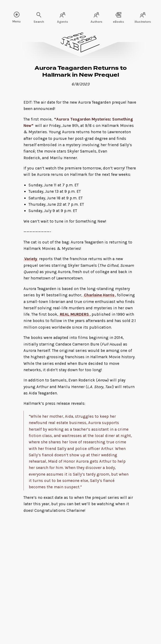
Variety (31, 259)
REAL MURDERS (74, 314)
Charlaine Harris (99, 295)
